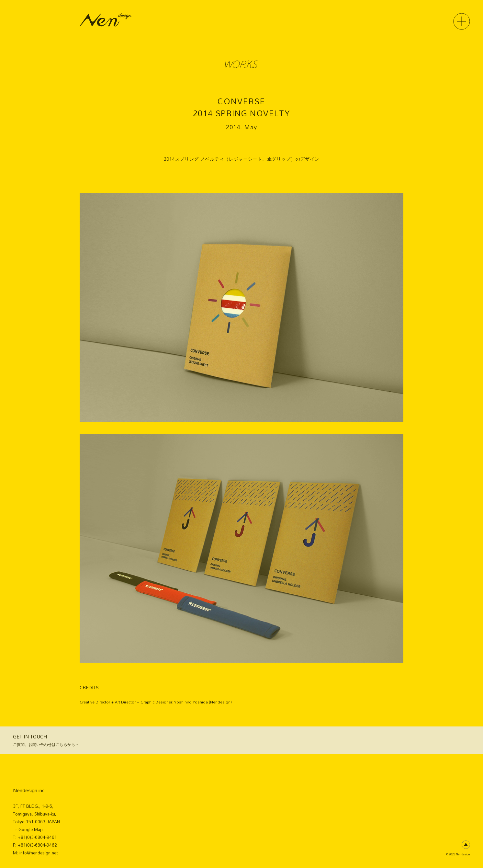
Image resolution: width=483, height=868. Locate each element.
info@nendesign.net (39, 853)
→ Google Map (28, 829)
